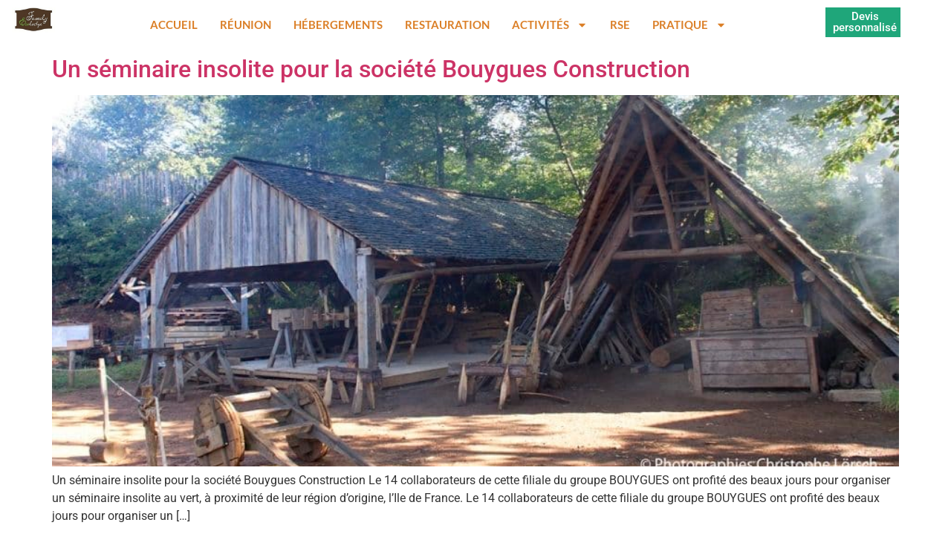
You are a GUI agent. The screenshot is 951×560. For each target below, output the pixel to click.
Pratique (689, 25)
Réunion (246, 25)
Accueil (174, 25)
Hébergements (338, 25)
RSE (620, 25)
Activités (550, 25)
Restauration (447, 25)
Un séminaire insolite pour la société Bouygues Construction (371, 69)
